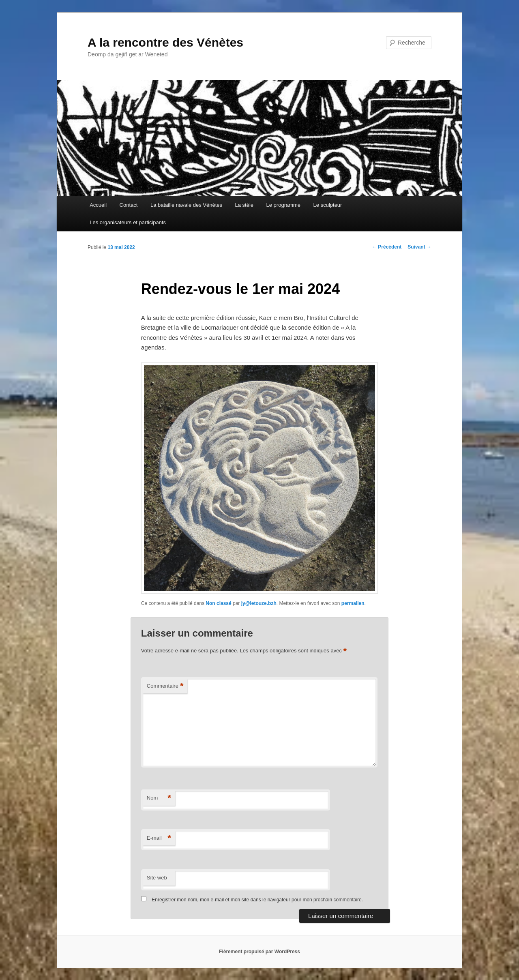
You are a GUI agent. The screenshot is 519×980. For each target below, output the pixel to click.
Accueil (98, 205)
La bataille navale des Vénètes (186, 205)
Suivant (419, 247)
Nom (159, 798)
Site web (157, 878)
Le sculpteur (328, 205)
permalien (353, 603)
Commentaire (165, 686)
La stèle (244, 205)
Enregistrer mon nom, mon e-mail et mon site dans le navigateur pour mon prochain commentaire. (257, 900)
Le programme (284, 205)
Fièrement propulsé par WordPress (259, 952)
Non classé (218, 603)
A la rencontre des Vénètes (165, 42)
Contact (129, 205)
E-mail (159, 838)
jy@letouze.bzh (259, 603)
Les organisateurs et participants (128, 222)
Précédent (387, 247)
